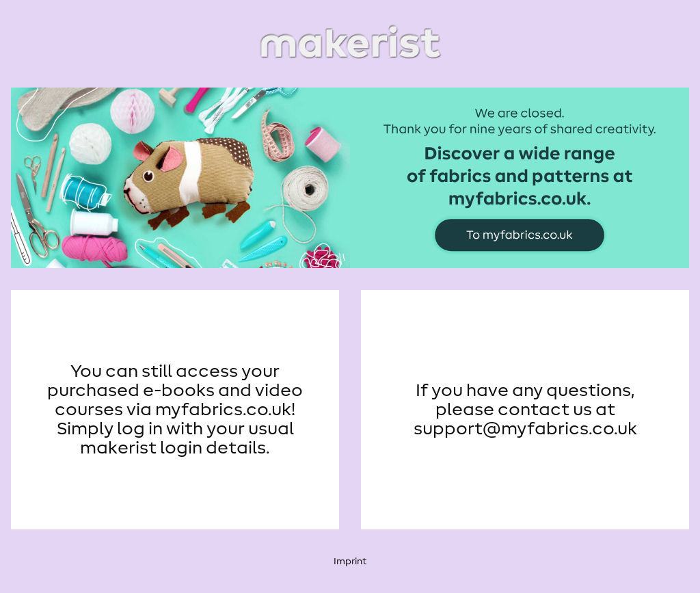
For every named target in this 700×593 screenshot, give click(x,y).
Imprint (350, 562)
